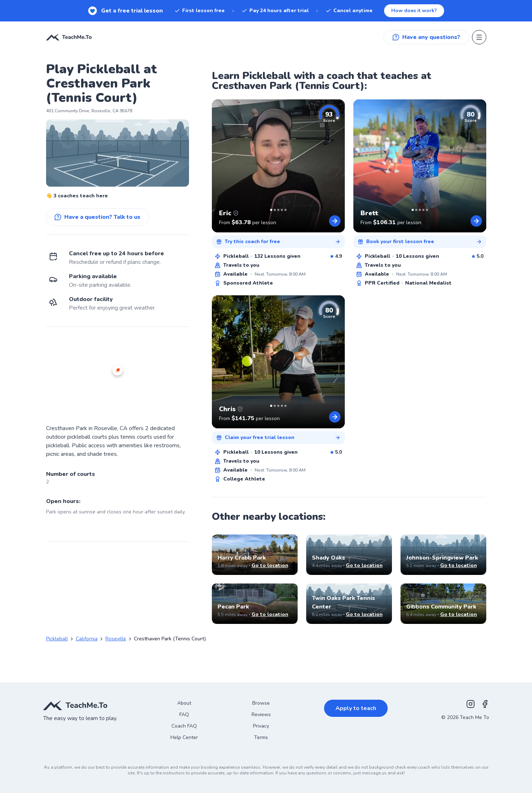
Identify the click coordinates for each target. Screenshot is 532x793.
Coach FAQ (184, 726)
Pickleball (57, 639)
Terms (261, 737)
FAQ (184, 715)
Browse (261, 703)
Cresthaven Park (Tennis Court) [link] (170, 639)
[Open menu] (479, 37)
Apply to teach (356, 708)
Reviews (261, 715)
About (184, 703)
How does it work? (414, 11)
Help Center (184, 737)
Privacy (261, 726)
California (87, 639)
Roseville (116, 639)
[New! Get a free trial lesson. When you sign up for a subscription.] (266, 11)
